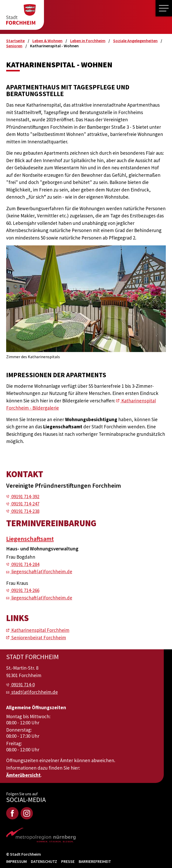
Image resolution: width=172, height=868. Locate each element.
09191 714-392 (25, 496)
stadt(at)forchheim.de (35, 692)
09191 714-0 (23, 685)
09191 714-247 (25, 504)
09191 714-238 (25, 511)
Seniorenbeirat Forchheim (39, 638)
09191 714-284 (25, 564)
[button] (164, 8)
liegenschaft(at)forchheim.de (42, 571)
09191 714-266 (25, 590)
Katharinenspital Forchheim (40, 630)
